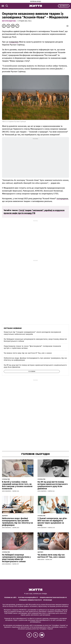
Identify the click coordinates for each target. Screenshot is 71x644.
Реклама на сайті (10, 597)
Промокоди (48, 600)
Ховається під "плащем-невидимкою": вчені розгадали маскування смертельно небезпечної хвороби (32, 333)
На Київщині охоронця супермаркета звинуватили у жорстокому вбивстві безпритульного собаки (35, 340)
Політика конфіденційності (28, 597)
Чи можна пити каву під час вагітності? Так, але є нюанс (28, 353)
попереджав (62, 199)
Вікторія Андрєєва (9, 21)
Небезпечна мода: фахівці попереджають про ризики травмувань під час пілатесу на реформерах (35, 359)
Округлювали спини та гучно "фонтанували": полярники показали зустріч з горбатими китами (32, 347)
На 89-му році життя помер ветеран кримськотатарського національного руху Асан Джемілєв (35, 366)
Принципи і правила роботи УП (30, 600)
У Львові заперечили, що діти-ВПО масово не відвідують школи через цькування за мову (52, 522)
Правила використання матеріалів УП (53, 597)
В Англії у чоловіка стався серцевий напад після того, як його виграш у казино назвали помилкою (17, 485)
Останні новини (13, 328)
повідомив (14, 42)
